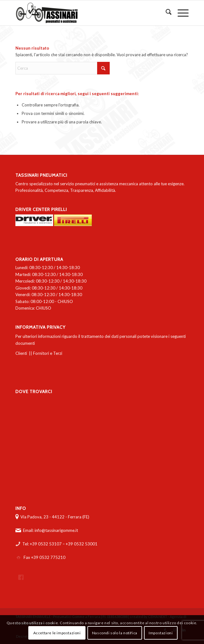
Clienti (21, 353)
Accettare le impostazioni (57, 633)
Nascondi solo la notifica (115, 633)
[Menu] (180, 13)
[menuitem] (165, 13)
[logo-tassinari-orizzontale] (85, 13)
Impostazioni (161, 633)
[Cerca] (165, 13)
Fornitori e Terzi (48, 353)
